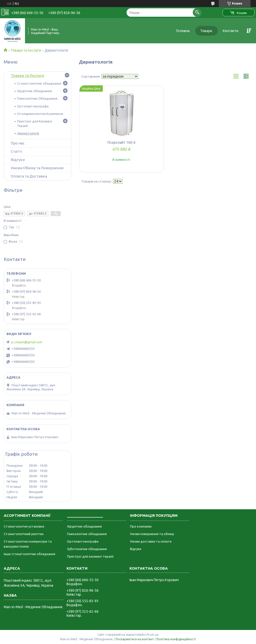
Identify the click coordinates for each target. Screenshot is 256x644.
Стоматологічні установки (24, 526)
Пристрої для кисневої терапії (90, 556)
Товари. (206, 31)
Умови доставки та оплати (151, 541)
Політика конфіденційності (176, 639)
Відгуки (18, 160)
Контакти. (231, 31)
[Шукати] (197, 12)
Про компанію (141, 526)
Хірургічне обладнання (84, 526)
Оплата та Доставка (29, 176)
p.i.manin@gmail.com (27, 342)
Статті (16, 151)
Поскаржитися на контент (135, 639)
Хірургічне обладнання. (35, 91)
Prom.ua (152, 635)
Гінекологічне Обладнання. (37, 98)
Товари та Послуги (27, 75)
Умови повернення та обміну (152, 534)
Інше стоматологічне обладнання (29, 554)
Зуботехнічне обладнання (87, 549)
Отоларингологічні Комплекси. (40, 114)
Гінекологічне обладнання (87, 534)
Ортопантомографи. (33, 106)
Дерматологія (28, 133)
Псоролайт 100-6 (121, 142)
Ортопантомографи (83, 541)
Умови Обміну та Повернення (37, 168)
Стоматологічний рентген (24, 534)
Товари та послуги (26, 50)
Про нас (18, 143)
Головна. (183, 31)
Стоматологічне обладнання (39, 83)
